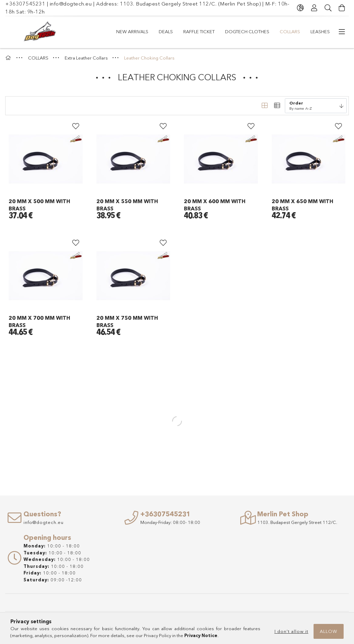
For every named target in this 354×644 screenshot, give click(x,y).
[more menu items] (342, 32)
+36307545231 (25, 4)
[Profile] (314, 8)
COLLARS (290, 31)
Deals (166, 31)
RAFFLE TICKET (199, 31)
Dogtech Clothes (247, 31)
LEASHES (320, 31)
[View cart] (342, 8)
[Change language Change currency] (300, 8)
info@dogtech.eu (71, 4)
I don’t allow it (291, 631)
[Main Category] (9, 58)
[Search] (328, 8)
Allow (329, 631)
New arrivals (132, 31)
